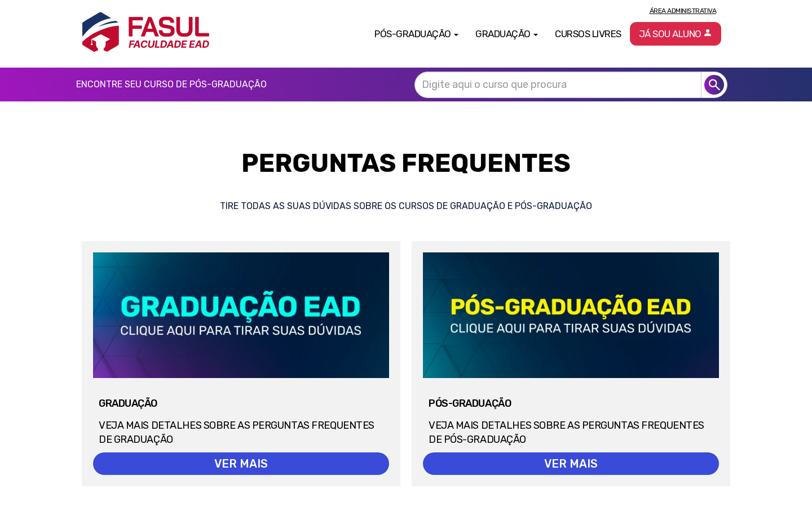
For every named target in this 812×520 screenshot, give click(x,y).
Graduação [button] (507, 34)
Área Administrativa (683, 11)
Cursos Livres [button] (588, 34)
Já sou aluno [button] (676, 34)
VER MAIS (241, 464)
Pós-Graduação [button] (416, 34)
